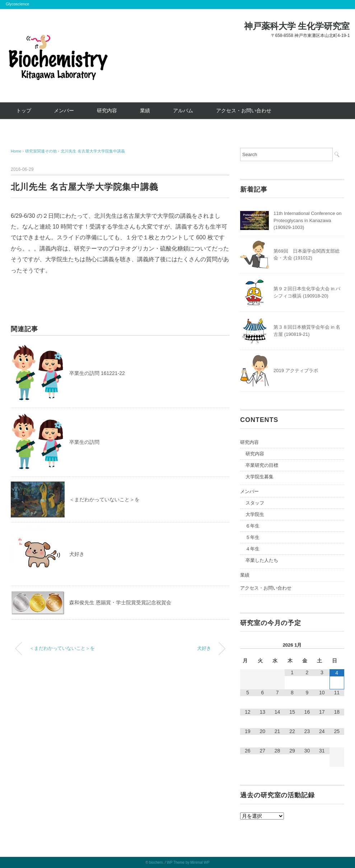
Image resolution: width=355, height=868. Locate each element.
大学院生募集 (260, 477)
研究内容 (107, 111)
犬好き (77, 554)
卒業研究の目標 (262, 465)
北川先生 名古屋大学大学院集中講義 (93, 151)
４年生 (253, 549)
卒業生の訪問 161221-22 (97, 373)
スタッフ (255, 503)
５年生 (253, 537)
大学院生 (255, 514)
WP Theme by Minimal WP (188, 862)
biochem (156, 862)
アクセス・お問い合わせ (244, 111)
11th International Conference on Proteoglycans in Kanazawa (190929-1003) (307, 220)
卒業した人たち (262, 560)
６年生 (253, 526)
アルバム (183, 111)
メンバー (64, 111)
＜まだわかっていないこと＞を (104, 499)
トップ (24, 111)
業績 (145, 111)
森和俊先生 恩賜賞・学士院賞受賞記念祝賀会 (120, 602)
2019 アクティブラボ (296, 370)
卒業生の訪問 (84, 442)
